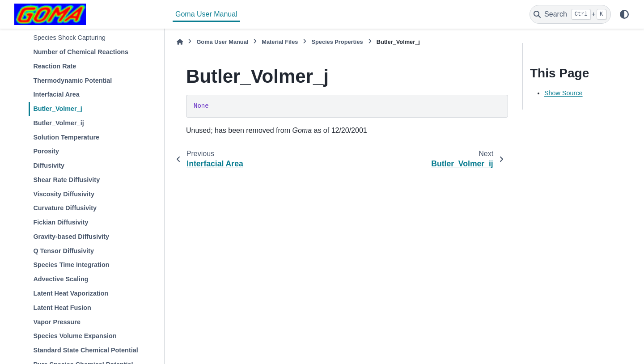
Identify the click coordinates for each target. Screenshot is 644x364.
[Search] (570, 14)
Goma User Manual (206, 14)
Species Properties (337, 42)
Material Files (280, 42)
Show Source (563, 93)
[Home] (180, 42)
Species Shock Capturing (69, 38)
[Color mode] (624, 14)
